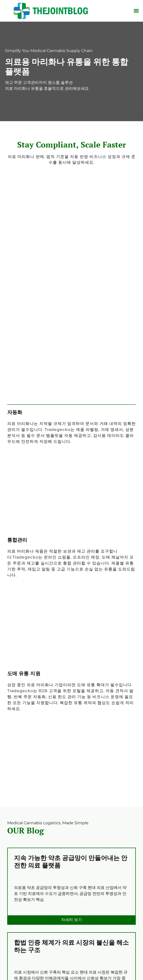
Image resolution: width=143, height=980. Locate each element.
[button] (136, 11)
